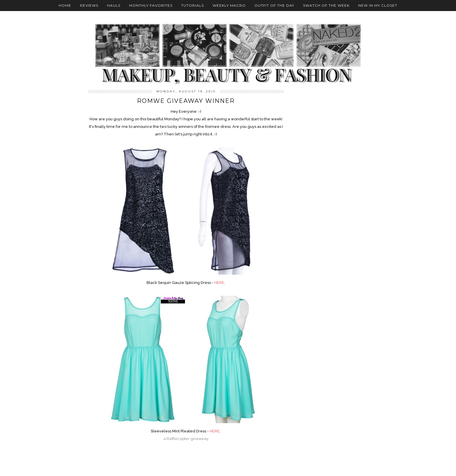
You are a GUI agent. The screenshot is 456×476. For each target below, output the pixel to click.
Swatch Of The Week (326, 5)
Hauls (114, 5)
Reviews (89, 5)
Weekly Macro (229, 5)
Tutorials (193, 5)
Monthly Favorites (151, 5)
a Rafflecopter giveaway (186, 439)
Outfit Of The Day (274, 5)
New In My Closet (378, 5)
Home (65, 5)
